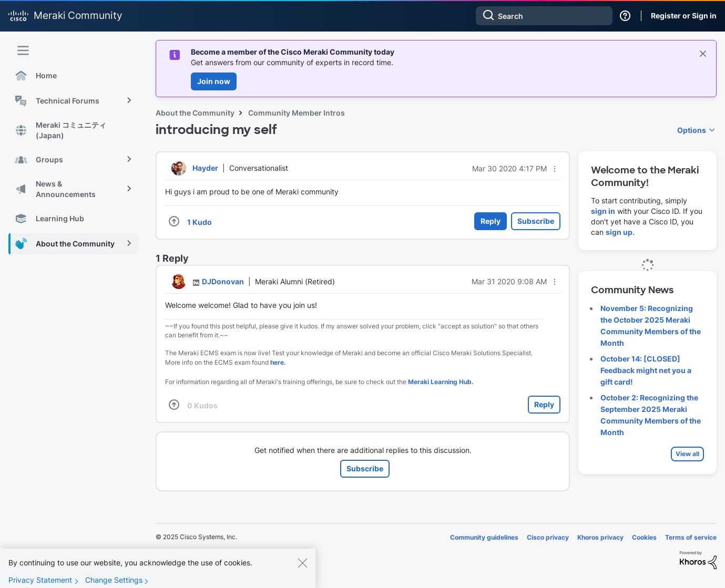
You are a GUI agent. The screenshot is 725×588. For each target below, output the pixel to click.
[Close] (302, 570)
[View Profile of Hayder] (205, 168)
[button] (555, 169)
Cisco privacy (548, 537)
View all (687, 454)
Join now (214, 81)
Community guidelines (484, 537)
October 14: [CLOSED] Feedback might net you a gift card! (646, 370)
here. (278, 362)
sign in (603, 211)
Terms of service (691, 537)
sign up (619, 232)
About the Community (195, 113)
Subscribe (536, 221)
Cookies (644, 537)
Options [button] (692, 130)
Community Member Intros (297, 113)
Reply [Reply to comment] (544, 404)
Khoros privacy (600, 537)
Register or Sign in (684, 16)
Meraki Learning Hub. (441, 382)
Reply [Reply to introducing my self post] (491, 221)
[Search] (544, 16)
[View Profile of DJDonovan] (223, 281)
